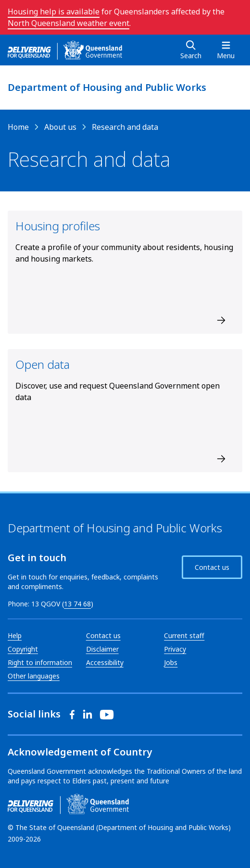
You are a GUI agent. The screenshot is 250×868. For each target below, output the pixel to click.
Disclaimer (102, 649)
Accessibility (105, 662)
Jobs (171, 662)
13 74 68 (77, 604)
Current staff (184, 635)
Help (15, 635)
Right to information (40, 662)
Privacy (175, 649)
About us (60, 127)
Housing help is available (54, 12)
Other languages (34, 676)
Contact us (212, 567)
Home (18, 127)
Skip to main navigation (7, 7)
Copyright (23, 649)
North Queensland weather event (69, 23)
